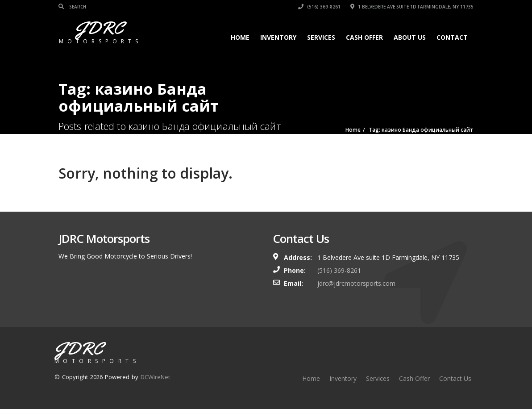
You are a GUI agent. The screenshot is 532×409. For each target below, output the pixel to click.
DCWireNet (155, 377)
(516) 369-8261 (319, 7)
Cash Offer (364, 37)
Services (321, 37)
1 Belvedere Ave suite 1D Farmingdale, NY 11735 (412, 7)
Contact (452, 37)
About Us (410, 37)
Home (240, 37)
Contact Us (455, 378)
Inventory (278, 37)
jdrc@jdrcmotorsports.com (356, 283)
